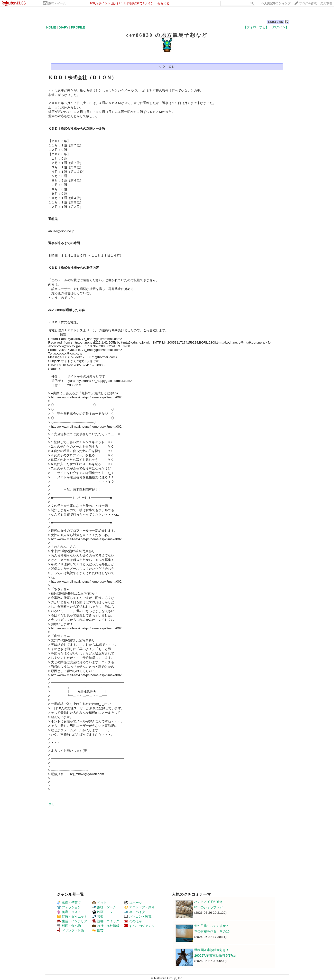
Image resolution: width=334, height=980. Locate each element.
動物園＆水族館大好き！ (212, 950)
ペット (99, 903)
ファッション (69, 907)
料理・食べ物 (69, 926)
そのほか (133, 921)
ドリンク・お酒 (70, 930)
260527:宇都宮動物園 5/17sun (216, 956)
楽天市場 (326, 3)
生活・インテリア (72, 921)
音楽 (98, 917)
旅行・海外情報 (106, 926)
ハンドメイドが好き (209, 902)
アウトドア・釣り (139, 907)
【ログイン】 (279, 27)
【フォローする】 (256, 27)
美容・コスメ (69, 912)
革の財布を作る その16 (212, 931)
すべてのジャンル (139, 926)
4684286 (276, 22)
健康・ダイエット (72, 917)
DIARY (64, 27)
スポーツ (133, 903)
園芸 (98, 930)
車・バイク (135, 912)
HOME (51, 27)
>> (276, 3)
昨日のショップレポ (209, 907)
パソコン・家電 (138, 917)
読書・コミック (106, 921)
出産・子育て (69, 903)
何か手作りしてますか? (211, 926)
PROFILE (78, 27)
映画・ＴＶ (102, 912)
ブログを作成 (308, 3)
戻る (51, 804)
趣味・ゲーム (57, 3)
